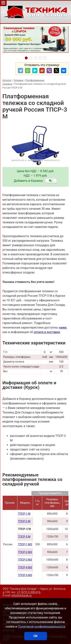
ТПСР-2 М (24, 521)
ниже (63, 327)
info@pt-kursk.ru (22, 595)
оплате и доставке (47, 332)
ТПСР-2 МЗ (25, 552)
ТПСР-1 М (24, 514)
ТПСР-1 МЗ (25, 544)
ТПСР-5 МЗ (25, 575)
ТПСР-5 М (24, 537)
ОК (35, 636)
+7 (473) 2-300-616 (29, 592)
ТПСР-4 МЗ (25, 567)
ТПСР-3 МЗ (25, 560)
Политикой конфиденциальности (42, 627)
